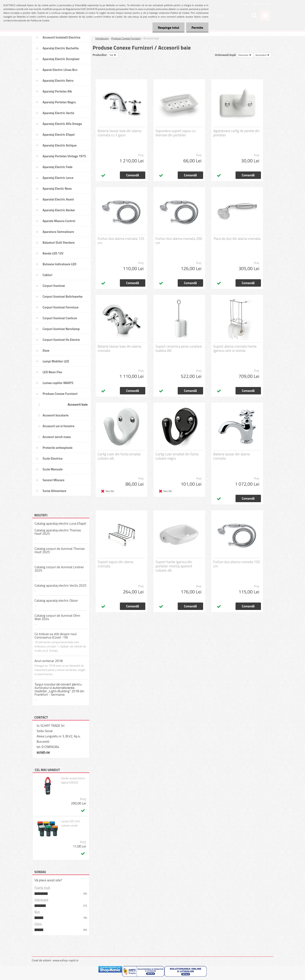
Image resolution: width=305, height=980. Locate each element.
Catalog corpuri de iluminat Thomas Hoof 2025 (60, 550)
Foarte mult (42, 888)
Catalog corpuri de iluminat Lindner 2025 (59, 569)
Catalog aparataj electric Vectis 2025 (60, 585)
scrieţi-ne (43, 752)
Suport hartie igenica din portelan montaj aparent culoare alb (174, 566)
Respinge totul (168, 28)
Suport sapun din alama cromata (115, 564)
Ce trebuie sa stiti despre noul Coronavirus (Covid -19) (55, 636)
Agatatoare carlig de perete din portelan (236, 133)
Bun (37, 912)
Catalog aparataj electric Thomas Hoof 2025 (58, 532)
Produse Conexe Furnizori (126, 38)
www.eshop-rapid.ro (66, 960)
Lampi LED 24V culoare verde (70, 823)
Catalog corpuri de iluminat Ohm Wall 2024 (57, 617)
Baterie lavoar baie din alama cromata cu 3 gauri (119, 133)
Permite (197, 28)
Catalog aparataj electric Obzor (56, 600)
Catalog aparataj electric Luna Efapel (60, 523)
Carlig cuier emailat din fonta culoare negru (177, 456)
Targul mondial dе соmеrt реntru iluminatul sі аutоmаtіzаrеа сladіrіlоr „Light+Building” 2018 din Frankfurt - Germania (59, 689)
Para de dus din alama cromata (237, 239)
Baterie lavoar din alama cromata (232, 456)
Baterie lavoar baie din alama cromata (119, 348)
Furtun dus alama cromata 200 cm (179, 241)
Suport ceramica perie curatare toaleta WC (179, 348)
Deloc (38, 924)
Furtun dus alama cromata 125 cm (121, 241)
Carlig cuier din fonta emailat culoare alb (119, 456)
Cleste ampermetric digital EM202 (73, 780)
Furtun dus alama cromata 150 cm (237, 564)
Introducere (102, 38)
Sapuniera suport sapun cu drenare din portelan (175, 133)
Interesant (41, 900)
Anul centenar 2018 (49, 661)
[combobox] (245, 55)
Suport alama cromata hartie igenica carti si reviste (235, 348)
